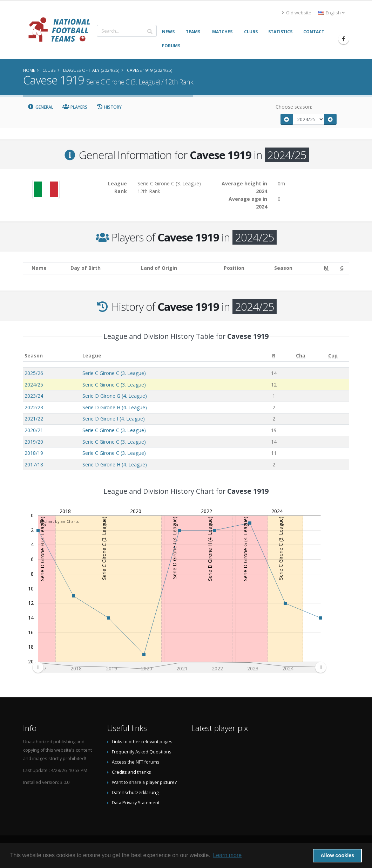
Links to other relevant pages (142, 742)
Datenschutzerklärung (135, 792)
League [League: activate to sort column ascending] (92, 356)
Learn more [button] (227, 855)
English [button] (332, 13)
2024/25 (34, 385)
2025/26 (34, 373)
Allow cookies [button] (337, 855)
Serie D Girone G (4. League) (115, 396)
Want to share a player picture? (144, 782)
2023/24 (34, 396)
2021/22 (34, 419)
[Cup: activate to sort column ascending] (333, 356)
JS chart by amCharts (59, 521)
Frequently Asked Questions (142, 752)
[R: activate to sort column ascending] (274, 356)
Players (75, 107)
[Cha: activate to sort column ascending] (301, 356)
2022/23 (34, 407)
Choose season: (294, 107)
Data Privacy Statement (136, 803)
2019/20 (34, 442)
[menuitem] (179, 668)
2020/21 (34, 430)
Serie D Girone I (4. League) (114, 419)
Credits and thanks (131, 772)
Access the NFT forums (136, 762)
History (109, 107)
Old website (297, 13)
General (41, 107)
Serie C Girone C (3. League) (114, 373)
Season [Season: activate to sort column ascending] (34, 356)
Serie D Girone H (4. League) (115, 407)
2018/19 (34, 453)
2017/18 (34, 464)
